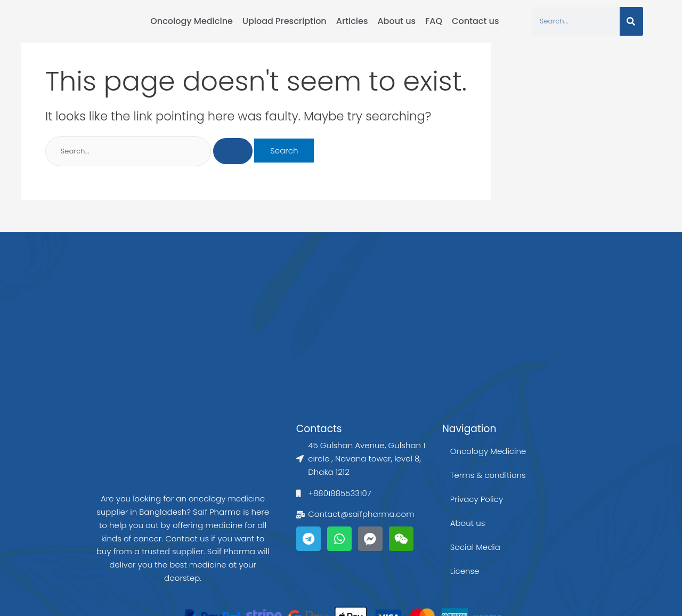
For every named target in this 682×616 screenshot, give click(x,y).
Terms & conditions (488, 475)
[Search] (631, 21)
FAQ (434, 21)
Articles (352, 21)
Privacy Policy (477, 499)
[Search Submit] (233, 151)
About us (396, 21)
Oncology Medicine (192, 21)
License (465, 571)
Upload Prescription (285, 21)
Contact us (475, 21)
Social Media (475, 547)
